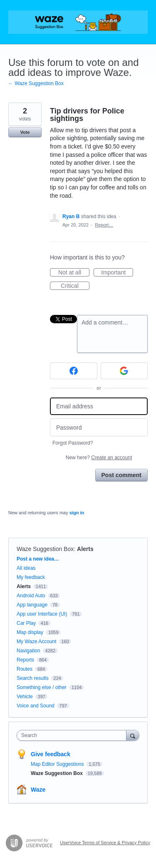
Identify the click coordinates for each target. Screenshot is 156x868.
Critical (75, 286)
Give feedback (51, 754)
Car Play (26, 623)
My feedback (31, 577)
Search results (33, 678)
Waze (38, 790)
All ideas (26, 568)
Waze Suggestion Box (45, 549)
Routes (25, 669)
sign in (77, 513)
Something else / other (42, 687)
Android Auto (31, 596)
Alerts (85, 549)
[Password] (99, 427)
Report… (104, 225)
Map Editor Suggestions (58, 764)
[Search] (133, 735)
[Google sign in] (124, 371)
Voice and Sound (36, 706)
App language (32, 605)
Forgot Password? (73, 443)
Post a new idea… (38, 559)
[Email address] (99, 406)
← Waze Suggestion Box (36, 83)
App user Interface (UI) (42, 614)
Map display (30, 632)
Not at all (74, 273)
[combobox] (73, 735)
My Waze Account (37, 642)
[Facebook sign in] (74, 371)
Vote (25, 132)
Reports (25, 660)
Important (117, 273)
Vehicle (25, 697)
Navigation (28, 651)
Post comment (121, 475)
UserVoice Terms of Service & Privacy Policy (105, 843)
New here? (99, 458)
